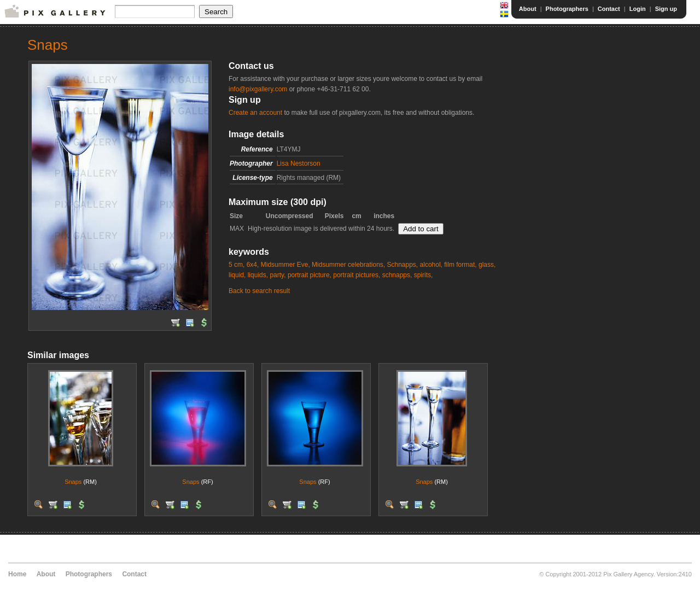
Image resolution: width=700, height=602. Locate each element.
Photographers (567, 9)
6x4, (253, 265)
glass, (487, 265)
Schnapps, (402, 265)
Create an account (255, 113)
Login (638, 9)
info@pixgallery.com (258, 89)
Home (17, 574)
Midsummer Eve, (285, 265)
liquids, (258, 275)
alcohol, (431, 265)
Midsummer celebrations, (348, 265)
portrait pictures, (357, 275)
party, (278, 275)
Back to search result (259, 291)
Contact (609, 9)
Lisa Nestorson (299, 163)
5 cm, (237, 265)
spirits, (424, 275)
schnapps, (397, 275)
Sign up (666, 9)
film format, (460, 265)
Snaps (73, 482)
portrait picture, (310, 275)
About (528, 9)
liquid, (237, 275)
